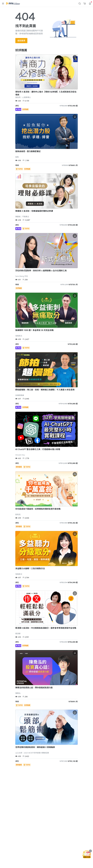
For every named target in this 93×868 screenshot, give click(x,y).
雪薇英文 (19, 336)
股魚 (17, 157)
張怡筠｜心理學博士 (23, 97)
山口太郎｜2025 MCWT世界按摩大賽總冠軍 (32, 753)
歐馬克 (18, 514)
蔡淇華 (18, 634)
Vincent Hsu (20, 455)
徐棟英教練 (20, 395)
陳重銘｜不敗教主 (22, 217)
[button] (3, 3)
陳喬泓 (18, 693)
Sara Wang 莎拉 (22, 276)
